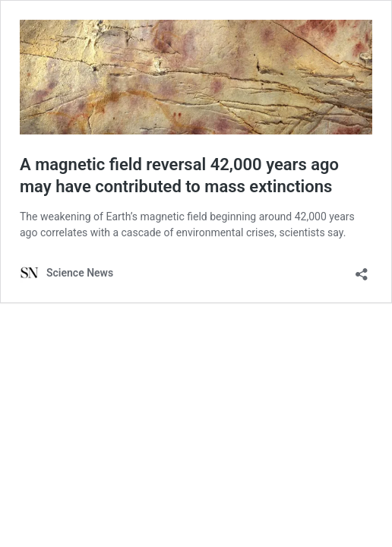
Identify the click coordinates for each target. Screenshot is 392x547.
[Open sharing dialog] (362, 269)
